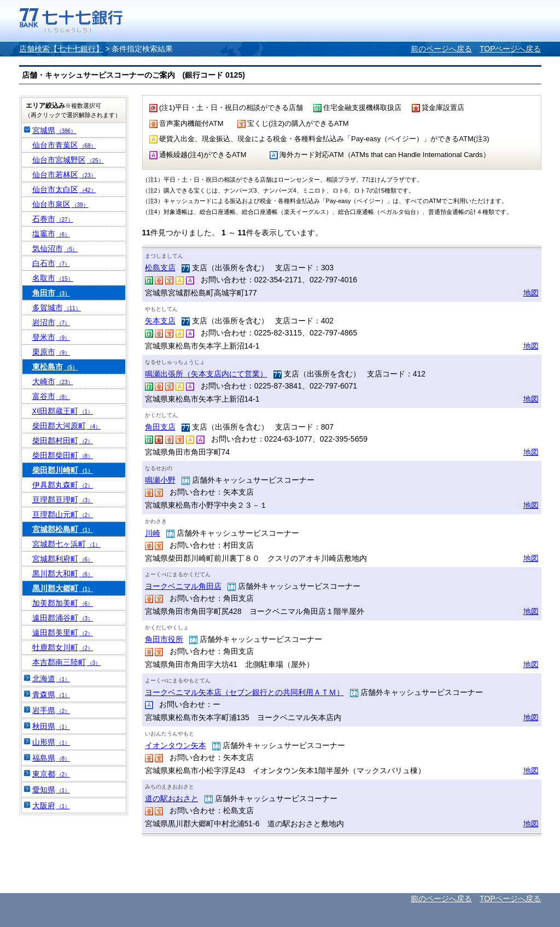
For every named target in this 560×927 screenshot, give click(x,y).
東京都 (51, 774)
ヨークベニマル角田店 (183, 586)
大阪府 (51, 806)
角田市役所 (164, 639)
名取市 (53, 278)
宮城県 (54, 130)
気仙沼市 (55, 248)
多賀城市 (57, 308)
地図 (531, 293)
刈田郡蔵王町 (63, 411)
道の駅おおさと (172, 798)
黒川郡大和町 (63, 573)
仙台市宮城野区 (68, 160)
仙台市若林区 (64, 175)
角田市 (51, 293)
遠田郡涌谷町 (63, 618)
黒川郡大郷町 (63, 588)
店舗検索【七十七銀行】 (61, 49)
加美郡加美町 (63, 603)
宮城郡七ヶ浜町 (67, 544)
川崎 (153, 533)
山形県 (51, 742)
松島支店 (160, 268)
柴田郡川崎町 (63, 470)
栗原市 (51, 352)
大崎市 (53, 381)
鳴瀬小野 (160, 480)
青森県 (51, 694)
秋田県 (51, 726)
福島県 (51, 758)
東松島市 (55, 367)
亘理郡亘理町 (63, 500)
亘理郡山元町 (63, 514)
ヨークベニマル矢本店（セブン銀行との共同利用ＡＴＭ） (244, 692)
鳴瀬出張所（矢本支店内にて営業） (206, 374)
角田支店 (160, 427)
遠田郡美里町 (63, 633)
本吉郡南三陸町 (67, 662)
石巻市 (53, 219)
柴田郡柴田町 (63, 455)
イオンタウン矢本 (176, 745)
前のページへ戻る (441, 49)
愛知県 (51, 790)
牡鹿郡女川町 (63, 647)
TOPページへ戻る (511, 49)
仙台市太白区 (64, 189)
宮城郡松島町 (63, 529)
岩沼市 (51, 322)
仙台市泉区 (60, 204)
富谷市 (51, 396)
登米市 (51, 337)
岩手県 (51, 710)
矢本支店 (160, 321)
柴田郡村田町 (63, 441)
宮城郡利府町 (63, 559)
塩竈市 (51, 234)
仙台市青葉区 (64, 145)
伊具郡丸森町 (63, 485)
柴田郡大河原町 (67, 426)
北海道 (51, 679)
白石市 (51, 263)
